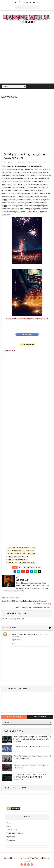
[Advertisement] (27, 55)
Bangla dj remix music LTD (24, 635)
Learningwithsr (20, 858)
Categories (40, 717)
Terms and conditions (15, 833)
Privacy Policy (12, 830)
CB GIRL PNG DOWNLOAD (18, 557)
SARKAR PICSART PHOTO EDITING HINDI (31, 746)
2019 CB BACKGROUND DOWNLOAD (21, 554)
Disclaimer (11, 837)
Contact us (11, 840)
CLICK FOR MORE (27, 344)
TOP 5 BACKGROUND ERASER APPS (21, 563)
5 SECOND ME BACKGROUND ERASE (22, 548)
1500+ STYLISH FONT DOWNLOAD (21, 551)
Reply (13, 644)
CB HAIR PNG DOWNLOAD (18, 560)
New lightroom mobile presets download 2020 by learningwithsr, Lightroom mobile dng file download (32, 739)
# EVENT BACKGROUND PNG (30, 567)
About (9, 826)
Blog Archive (14, 717)
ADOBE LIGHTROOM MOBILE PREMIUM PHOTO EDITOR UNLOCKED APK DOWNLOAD (31, 777)
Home (9, 823)
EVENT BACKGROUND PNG (36, 162)
